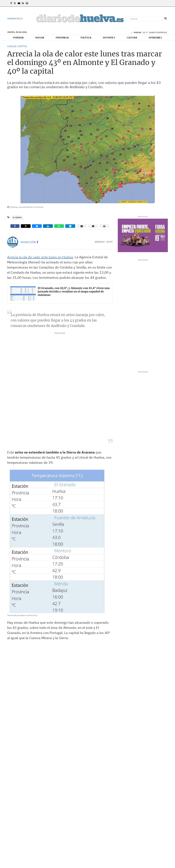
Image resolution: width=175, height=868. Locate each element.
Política (86, 38)
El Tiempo (17, 218)
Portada (18, 38)
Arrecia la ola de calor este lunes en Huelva (40, 257)
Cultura (132, 38)
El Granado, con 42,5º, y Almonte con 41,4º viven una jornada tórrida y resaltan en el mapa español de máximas (74, 292)
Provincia (62, 38)
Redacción (28, 242)
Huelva (40, 38)
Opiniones (155, 38)
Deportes (109, 38)
